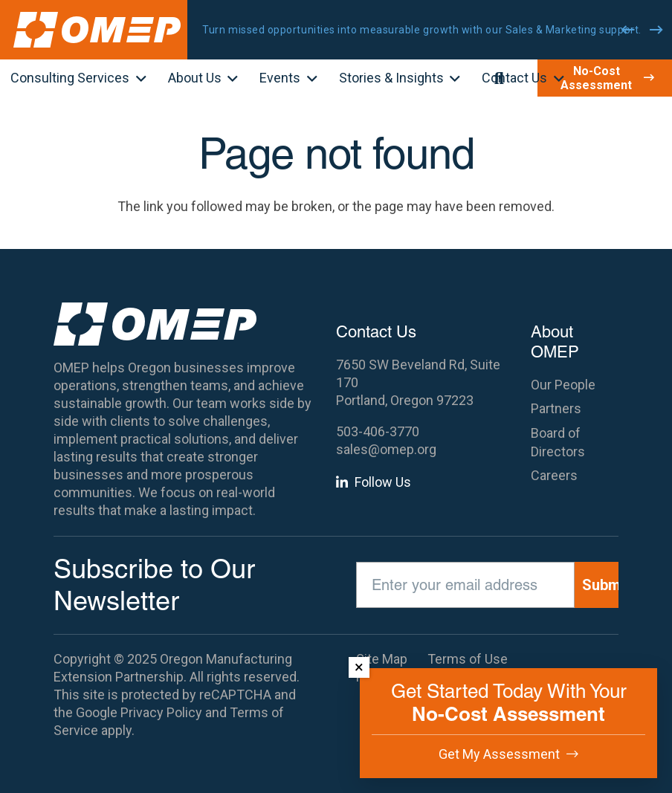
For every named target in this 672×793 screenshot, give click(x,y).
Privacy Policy (161, 712)
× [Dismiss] (359, 667)
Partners (556, 408)
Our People (563, 385)
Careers (554, 475)
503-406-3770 (378, 431)
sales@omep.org (386, 449)
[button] (138, 80)
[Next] (656, 30)
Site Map (382, 659)
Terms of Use (468, 659)
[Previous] (628, 30)
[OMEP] (97, 30)
